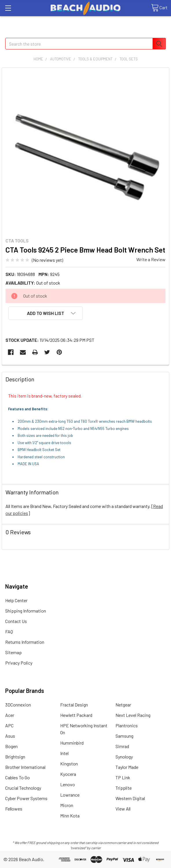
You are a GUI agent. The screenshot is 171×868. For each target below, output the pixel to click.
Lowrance (70, 795)
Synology (124, 757)
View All (123, 809)
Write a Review (151, 259)
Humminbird (72, 743)
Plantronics (127, 725)
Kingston (69, 764)
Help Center (16, 600)
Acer (10, 715)
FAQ (9, 631)
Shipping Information (26, 611)
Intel (64, 753)
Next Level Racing (133, 715)
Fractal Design (74, 705)
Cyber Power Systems (26, 798)
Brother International (25, 767)
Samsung (124, 736)
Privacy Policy (19, 663)
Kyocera (68, 774)
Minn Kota (70, 816)
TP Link (123, 777)
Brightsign (15, 757)
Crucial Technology (23, 788)
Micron (67, 805)
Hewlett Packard (76, 715)
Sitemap (13, 652)
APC (9, 725)
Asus (10, 736)
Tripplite (124, 788)
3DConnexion (18, 705)
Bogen (11, 746)
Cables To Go (18, 777)
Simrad (122, 746)
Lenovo (68, 784)
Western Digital (130, 798)
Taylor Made (127, 767)
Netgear (123, 705)
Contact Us (16, 621)
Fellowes (14, 809)
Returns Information (25, 642)
